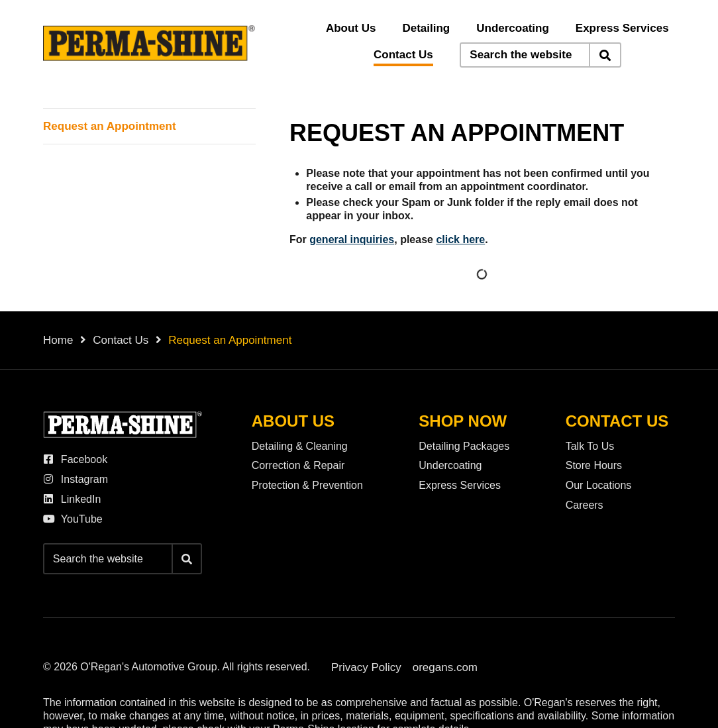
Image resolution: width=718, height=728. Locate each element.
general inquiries (352, 239)
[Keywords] (525, 55)
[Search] (605, 55)
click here (460, 239)
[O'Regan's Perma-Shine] (149, 43)
